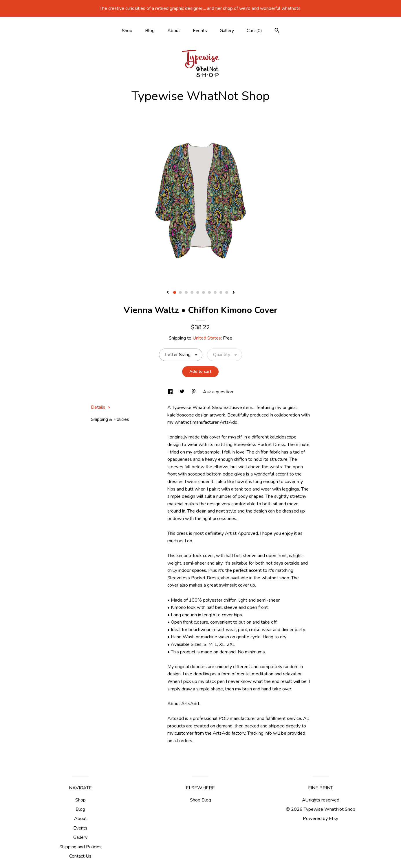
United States (207, 338)
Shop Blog (200, 800)
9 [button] (221, 292)
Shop (127, 31)
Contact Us (80, 856)
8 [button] (215, 292)
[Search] (277, 31)
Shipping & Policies (110, 419)
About (174, 31)
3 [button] (186, 292)
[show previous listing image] (168, 293)
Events (200, 31)
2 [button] (180, 292)
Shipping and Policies (80, 847)
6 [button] (204, 292)
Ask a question (218, 392)
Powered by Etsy (321, 819)
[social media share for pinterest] (194, 392)
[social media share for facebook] (171, 392)
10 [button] (227, 292)
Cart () (254, 31)
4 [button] (192, 292)
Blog (150, 31)
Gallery (227, 31)
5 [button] (198, 292)
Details (101, 407)
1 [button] (175, 292)
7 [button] (209, 292)
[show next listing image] (234, 293)
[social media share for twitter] (183, 392)
